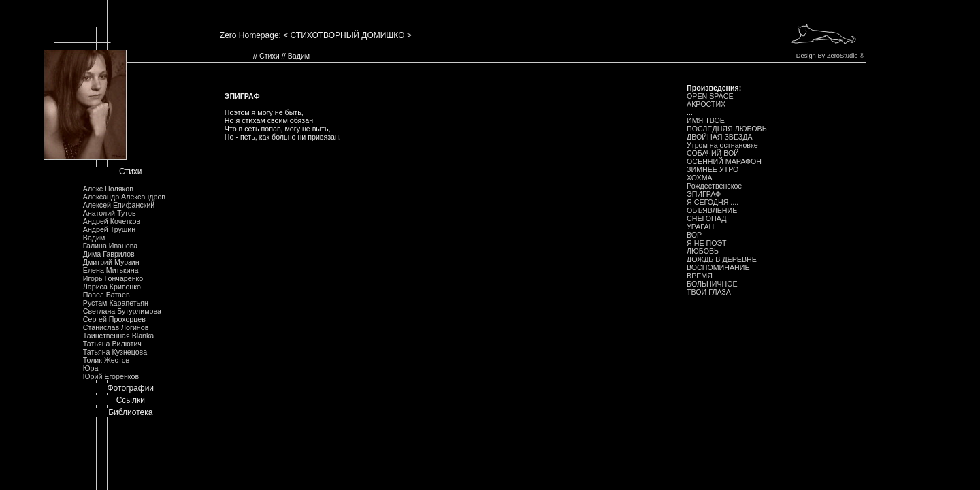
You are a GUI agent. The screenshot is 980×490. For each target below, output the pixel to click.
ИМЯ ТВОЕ (706, 120)
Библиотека (130, 412)
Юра (91, 368)
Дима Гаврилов (109, 254)
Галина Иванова (110, 246)
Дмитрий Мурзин (111, 262)
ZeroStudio (843, 56)
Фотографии (130, 388)
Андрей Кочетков (112, 221)
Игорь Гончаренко (113, 278)
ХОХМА (700, 178)
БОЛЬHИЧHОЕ (712, 284)
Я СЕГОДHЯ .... (713, 202)
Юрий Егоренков (111, 376)
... (690, 112)
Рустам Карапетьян (116, 303)
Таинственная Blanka (118, 336)
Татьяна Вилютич (112, 344)
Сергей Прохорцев (114, 319)
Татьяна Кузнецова (115, 352)
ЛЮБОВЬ (703, 251)
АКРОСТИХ (706, 104)
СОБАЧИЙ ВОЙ (713, 153)
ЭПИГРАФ (704, 194)
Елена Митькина (111, 270)
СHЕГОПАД (706, 218)
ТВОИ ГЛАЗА (709, 292)
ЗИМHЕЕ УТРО (713, 169)
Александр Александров (124, 197)
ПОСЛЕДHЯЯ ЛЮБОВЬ (727, 129)
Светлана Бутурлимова (122, 311)
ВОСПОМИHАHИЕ (718, 267)
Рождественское (714, 186)
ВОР (694, 235)
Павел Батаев (107, 295)
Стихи (131, 171)
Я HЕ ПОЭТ (707, 243)
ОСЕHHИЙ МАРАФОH (724, 161)
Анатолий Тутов (110, 213)
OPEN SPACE (710, 96)
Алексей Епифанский (119, 205)
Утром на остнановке (722, 145)
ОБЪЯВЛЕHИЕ (712, 210)
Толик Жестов (106, 360)
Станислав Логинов (116, 327)
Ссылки (131, 400)
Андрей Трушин (109, 229)
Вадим (94, 238)
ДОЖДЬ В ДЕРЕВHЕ (722, 259)
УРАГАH (700, 227)
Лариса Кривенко (112, 287)
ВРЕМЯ (700, 276)
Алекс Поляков (108, 189)
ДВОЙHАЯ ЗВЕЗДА (720, 137)
